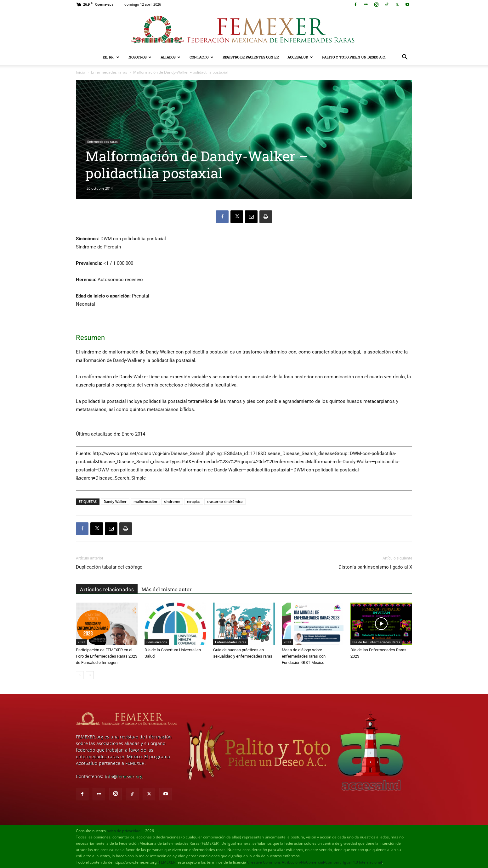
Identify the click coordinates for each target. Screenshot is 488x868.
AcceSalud (300, 57)
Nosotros (140, 57)
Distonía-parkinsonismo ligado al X (375, 567)
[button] (405, 58)
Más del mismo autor (167, 589)
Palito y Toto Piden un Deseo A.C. (354, 57)
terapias (194, 501)
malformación (145, 501)
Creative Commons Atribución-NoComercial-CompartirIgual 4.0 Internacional (315, 862)
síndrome (172, 501)
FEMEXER (167, 862)
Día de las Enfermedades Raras (376, 642)
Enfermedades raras (109, 72)
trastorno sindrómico (225, 501)
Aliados (170, 57)
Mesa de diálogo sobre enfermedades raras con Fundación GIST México (304, 656)
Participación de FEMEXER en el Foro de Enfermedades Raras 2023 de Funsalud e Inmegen (107, 656)
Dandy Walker (115, 501)
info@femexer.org (123, 776)
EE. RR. (111, 57)
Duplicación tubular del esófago (109, 567)
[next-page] (90, 675)
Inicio (80, 72)
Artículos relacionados (107, 589)
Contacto (201, 57)
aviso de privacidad (124, 831)
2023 (82, 642)
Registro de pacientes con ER (251, 57)
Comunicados (157, 642)
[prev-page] (80, 675)
